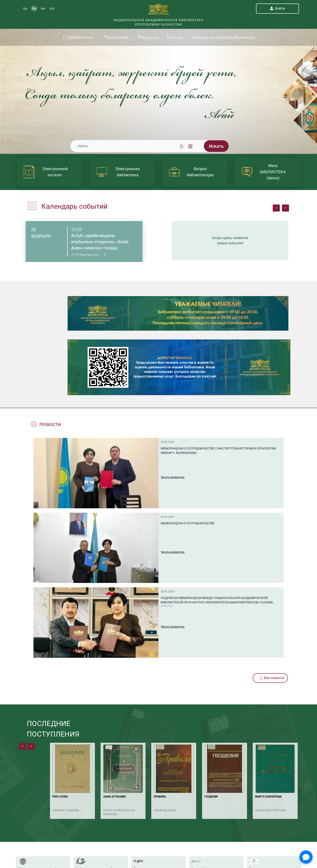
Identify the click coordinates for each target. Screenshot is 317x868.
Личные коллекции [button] (210, 38)
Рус (34, 9)
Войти (277, 8)
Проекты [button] (246, 38)
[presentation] (276, 208)
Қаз (43, 9)
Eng (52, 9)
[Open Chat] (306, 857)
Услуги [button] (176, 38)
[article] (50, 172)
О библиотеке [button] (80, 38)
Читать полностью (173, 477)
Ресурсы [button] (149, 38)
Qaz (25, 9)
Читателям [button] (117, 38)
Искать (216, 146)
